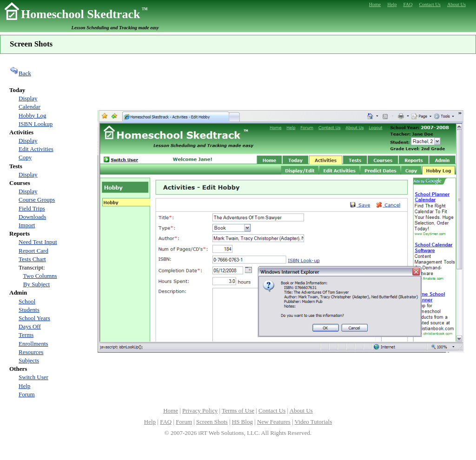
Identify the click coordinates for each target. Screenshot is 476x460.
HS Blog (242, 422)
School (27, 301)
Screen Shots (212, 422)
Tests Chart (32, 259)
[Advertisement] (281, 81)
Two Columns (40, 276)
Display (28, 98)
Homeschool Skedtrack (84, 14)
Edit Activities (36, 149)
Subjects (29, 360)
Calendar (30, 107)
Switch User (33, 377)
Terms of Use (238, 411)
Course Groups (37, 200)
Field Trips (32, 208)
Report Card (33, 251)
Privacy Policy (200, 411)
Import (27, 225)
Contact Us (272, 411)
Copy (25, 157)
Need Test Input (38, 242)
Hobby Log (33, 115)
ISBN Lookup (36, 124)
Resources (31, 352)
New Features (274, 422)
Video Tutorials (313, 422)
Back (20, 73)
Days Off (30, 326)
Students (29, 310)
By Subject (36, 284)
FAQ (166, 422)
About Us (301, 411)
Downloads (32, 217)
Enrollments (33, 344)
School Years (34, 318)
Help (24, 386)
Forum (27, 394)
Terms (26, 335)
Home (171, 411)
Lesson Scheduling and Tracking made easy (115, 28)
